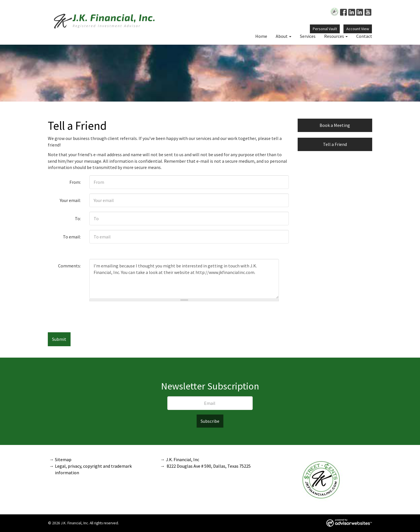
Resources (334, 36)
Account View (358, 29)
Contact (364, 36)
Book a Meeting (335, 125)
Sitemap (63, 459)
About (282, 36)
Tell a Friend (335, 144)
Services (308, 36)
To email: (72, 237)
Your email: (70, 200)
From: (75, 182)
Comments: (69, 266)
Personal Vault (325, 29)
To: (78, 218)
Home (261, 36)
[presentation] (189, 317)
